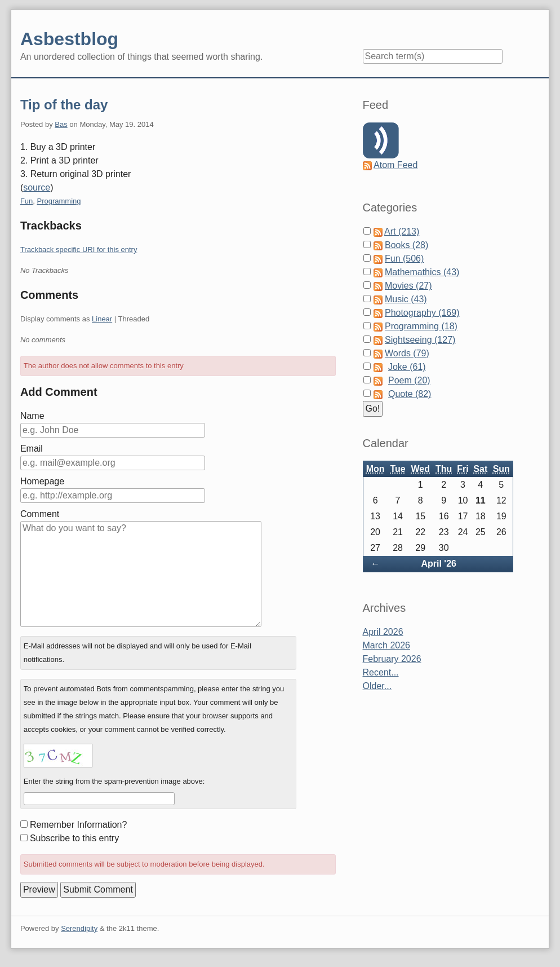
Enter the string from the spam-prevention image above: (114, 781)
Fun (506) (404, 259)
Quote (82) (410, 394)
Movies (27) (408, 286)
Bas (61, 124)
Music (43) (406, 299)
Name (32, 416)
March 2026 (387, 645)
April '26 (439, 564)
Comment (40, 514)
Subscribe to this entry (74, 838)
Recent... (381, 672)
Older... (377, 686)
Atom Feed (395, 165)
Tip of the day (64, 105)
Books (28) (406, 245)
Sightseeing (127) (420, 340)
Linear (102, 319)
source (37, 187)
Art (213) (402, 231)
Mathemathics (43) (422, 272)
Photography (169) (422, 313)
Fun (26, 201)
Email (32, 449)
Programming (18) (421, 326)
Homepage (42, 481)
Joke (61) (407, 367)
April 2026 (383, 632)
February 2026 (392, 659)
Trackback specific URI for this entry (79, 250)
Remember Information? (79, 825)
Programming (59, 201)
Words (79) (407, 353)
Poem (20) (409, 380)
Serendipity (79, 928)
